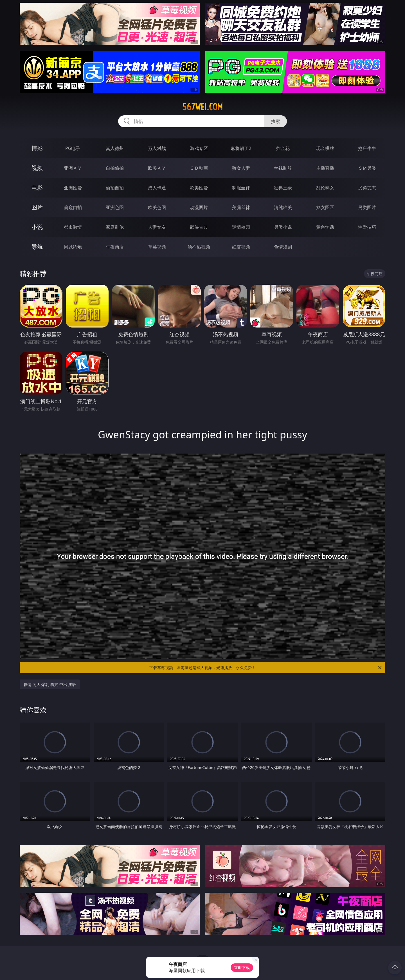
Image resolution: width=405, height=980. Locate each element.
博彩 (37, 148)
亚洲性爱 (73, 188)
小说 (37, 227)
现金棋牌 (325, 148)
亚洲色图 (115, 207)
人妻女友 (157, 227)
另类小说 (283, 227)
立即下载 (242, 967)
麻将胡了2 (241, 148)
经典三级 (283, 188)
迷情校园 (241, 227)
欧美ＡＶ (157, 168)
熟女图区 (325, 207)
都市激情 (73, 227)
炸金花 (283, 148)
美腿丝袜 (241, 207)
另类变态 (367, 188)
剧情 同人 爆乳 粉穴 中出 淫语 (50, 684)
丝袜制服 (283, 168)
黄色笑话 (325, 227)
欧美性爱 (199, 188)
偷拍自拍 (115, 188)
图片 (37, 207)
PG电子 (73, 148)
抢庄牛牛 (367, 148)
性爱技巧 (367, 227)
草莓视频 (157, 247)
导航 (37, 247)
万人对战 (157, 148)
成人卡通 (157, 188)
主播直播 (325, 168)
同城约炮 (73, 247)
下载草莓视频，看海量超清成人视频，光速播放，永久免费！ (266, 668)
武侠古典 (199, 227)
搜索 (276, 121)
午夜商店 (115, 247)
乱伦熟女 (325, 188)
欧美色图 (157, 207)
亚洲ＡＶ (73, 168)
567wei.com (202, 107)
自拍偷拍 (115, 168)
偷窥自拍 (73, 207)
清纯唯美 (283, 207)
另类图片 (367, 207)
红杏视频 (241, 247)
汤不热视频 (199, 247)
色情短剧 (283, 247)
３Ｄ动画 (199, 168)
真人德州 (115, 148)
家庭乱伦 (115, 227)
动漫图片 (199, 207)
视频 (37, 168)
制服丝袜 (241, 188)
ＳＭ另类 (367, 168)
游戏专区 (199, 148)
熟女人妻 (241, 168)
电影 (37, 188)
